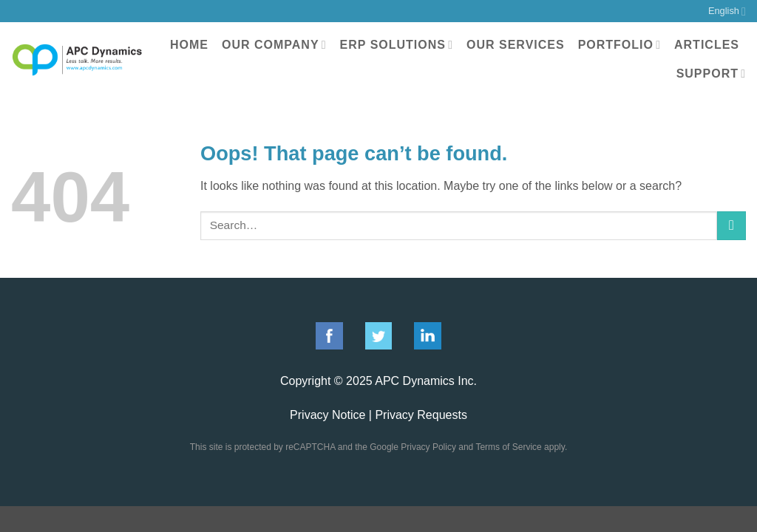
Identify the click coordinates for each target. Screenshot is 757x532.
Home (189, 45)
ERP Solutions (397, 45)
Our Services (516, 45)
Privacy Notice (327, 415)
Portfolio (619, 45)
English (727, 11)
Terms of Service (508, 447)
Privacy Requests (421, 415)
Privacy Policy (428, 447)
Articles (707, 45)
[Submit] (731, 226)
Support (711, 74)
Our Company (274, 45)
